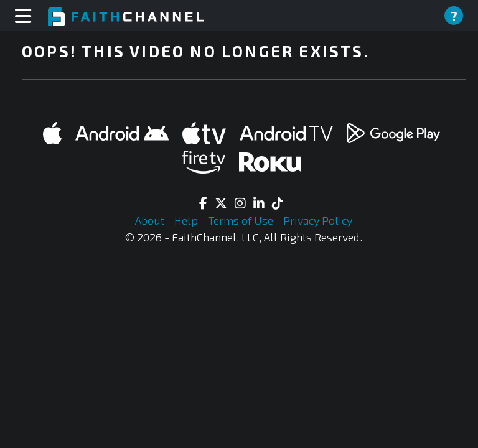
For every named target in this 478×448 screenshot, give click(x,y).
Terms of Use (242, 220)
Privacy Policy (318, 220)
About (151, 220)
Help (187, 220)
